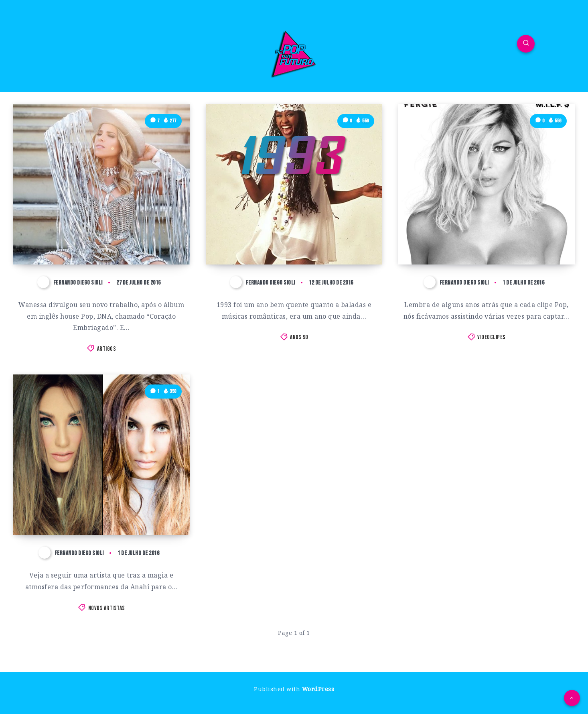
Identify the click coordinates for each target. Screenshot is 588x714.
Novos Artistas (107, 608)
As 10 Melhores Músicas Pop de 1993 (282, 243)
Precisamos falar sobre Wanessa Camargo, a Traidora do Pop (101, 236)
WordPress (318, 689)
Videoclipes (492, 337)
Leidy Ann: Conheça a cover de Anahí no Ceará (94, 507)
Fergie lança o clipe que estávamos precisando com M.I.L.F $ (473, 236)
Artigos (107, 349)
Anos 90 (299, 337)
